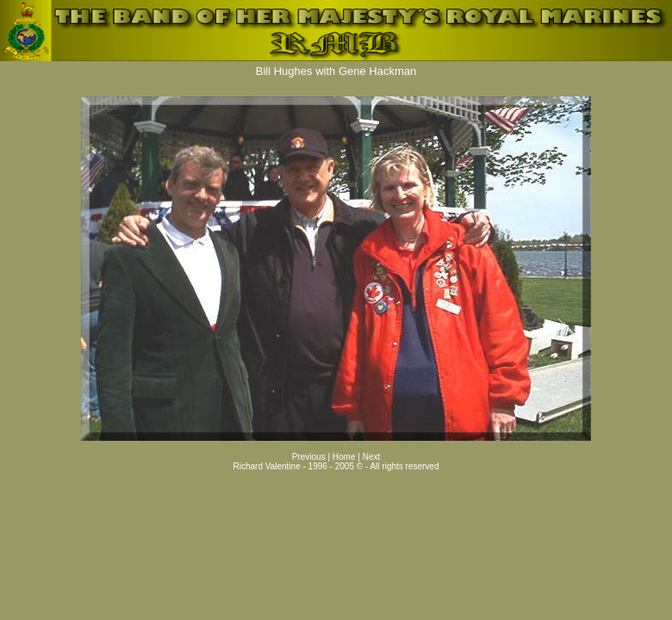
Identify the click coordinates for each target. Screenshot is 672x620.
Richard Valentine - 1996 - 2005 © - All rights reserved (336, 466)
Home (345, 457)
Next (372, 457)
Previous (309, 457)
